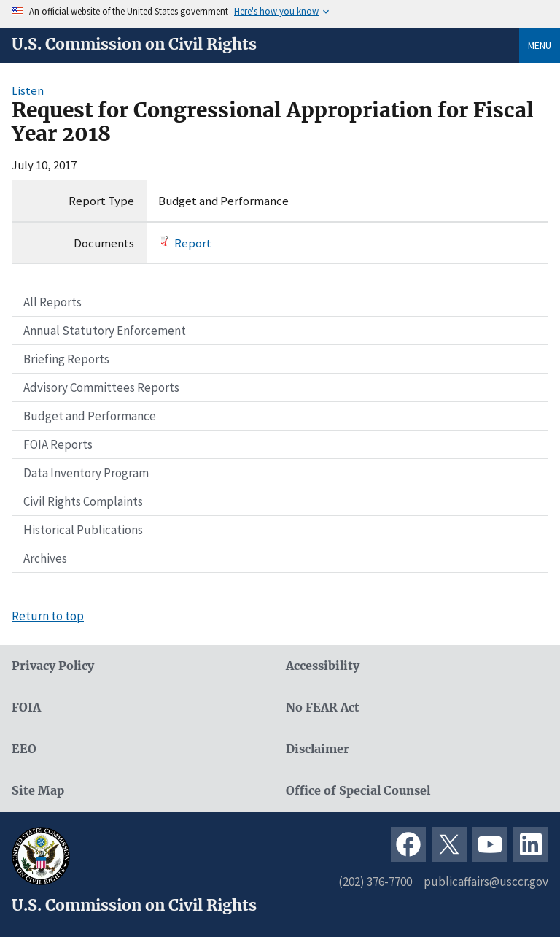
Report (193, 243)
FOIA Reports (58, 444)
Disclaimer (318, 749)
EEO (24, 749)
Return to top (48, 616)
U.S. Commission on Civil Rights (134, 45)
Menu (540, 45)
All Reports (52, 302)
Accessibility (323, 666)
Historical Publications (83, 530)
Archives (45, 558)
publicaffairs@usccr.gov (486, 882)
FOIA (26, 707)
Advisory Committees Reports (101, 387)
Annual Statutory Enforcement (105, 331)
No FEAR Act (323, 707)
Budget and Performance (90, 416)
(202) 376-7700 (375, 882)
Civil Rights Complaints (83, 501)
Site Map (38, 791)
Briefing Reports (66, 359)
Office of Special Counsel (358, 791)
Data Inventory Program (86, 473)
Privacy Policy (53, 666)
